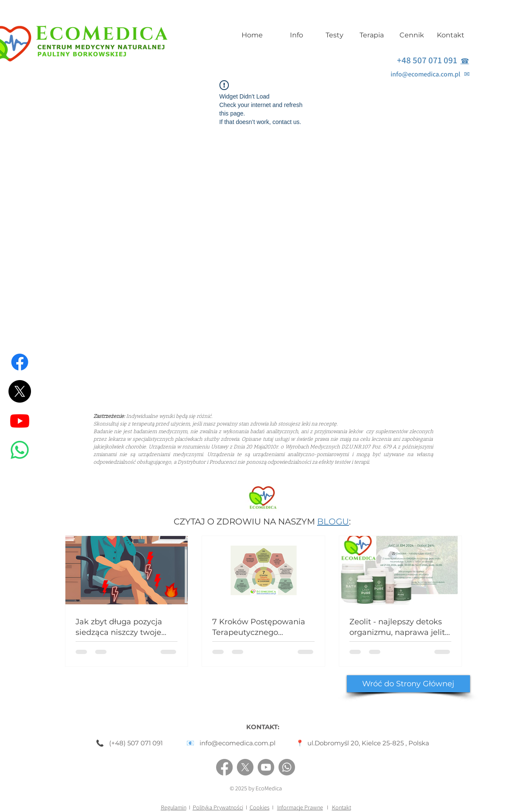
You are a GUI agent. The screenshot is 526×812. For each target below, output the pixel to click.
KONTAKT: (263, 727)
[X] (20, 391)
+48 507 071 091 (429, 60)
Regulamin (174, 807)
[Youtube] (20, 421)
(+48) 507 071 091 (136, 743)
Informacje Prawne (300, 807)
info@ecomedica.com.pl (427, 74)
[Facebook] (20, 362)
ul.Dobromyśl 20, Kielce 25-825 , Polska (368, 743)
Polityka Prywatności (218, 807)
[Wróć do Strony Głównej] (408, 684)
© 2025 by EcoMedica (256, 788)
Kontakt (342, 807)
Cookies (260, 807)
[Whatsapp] (20, 450)
